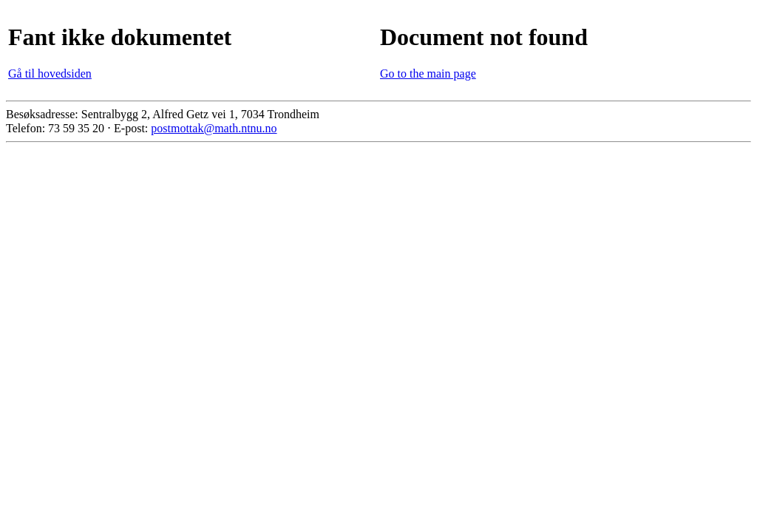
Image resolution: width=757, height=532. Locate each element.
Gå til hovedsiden (50, 74)
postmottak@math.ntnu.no (214, 128)
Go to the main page (428, 74)
